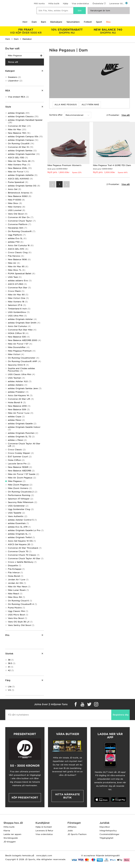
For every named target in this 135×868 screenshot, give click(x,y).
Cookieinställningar (109, 834)
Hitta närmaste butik (67, 796)
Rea (108, 22)
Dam (34, 22)
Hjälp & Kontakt (44, 827)
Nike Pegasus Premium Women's (64, 165)
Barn (44, 22)
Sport (99, 22)
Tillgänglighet (106, 838)
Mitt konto (39, 4)
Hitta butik (54, 4)
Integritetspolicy (108, 831)
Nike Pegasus (25, 56)
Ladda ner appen (12, 834)
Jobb (70, 831)
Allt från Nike (90, 105)
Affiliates (72, 827)
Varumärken (73, 22)
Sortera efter (56, 115)
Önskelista (98, 4)
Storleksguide (11, 838)
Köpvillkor (105, 827)
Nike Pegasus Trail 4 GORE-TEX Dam (112, 165)
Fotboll (88, 22)
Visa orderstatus (80, 4)
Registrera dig (120, 715)
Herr (25, 22)
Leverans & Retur (44, 831)
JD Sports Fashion (77, 834)
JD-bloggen (10, 842)
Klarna (7, 831)
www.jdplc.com (44, 856)
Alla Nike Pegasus (66, 105)
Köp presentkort (25, 798)
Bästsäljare (56, 22)
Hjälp (66, 4)
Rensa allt (13, 62)
